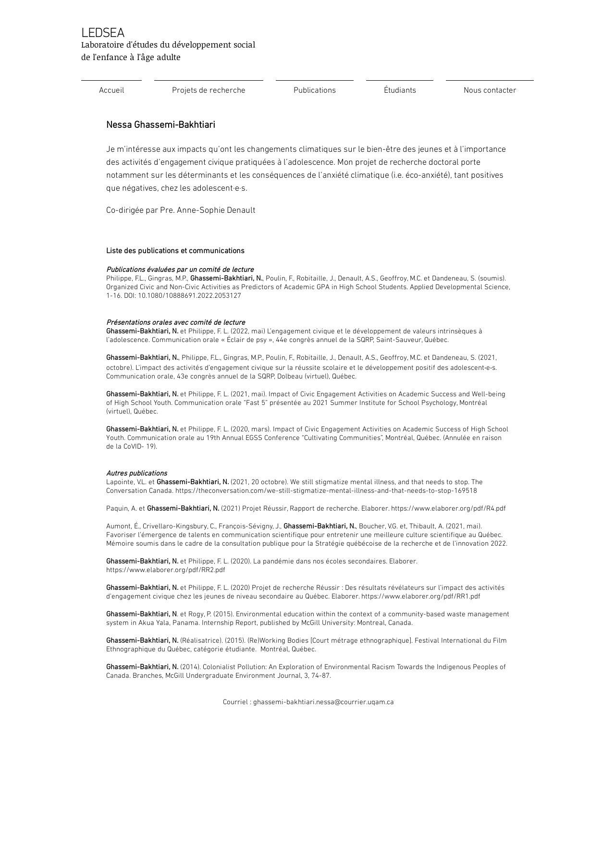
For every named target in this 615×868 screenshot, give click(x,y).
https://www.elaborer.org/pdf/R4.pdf (449, 509)
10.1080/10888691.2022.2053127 (190, 296)
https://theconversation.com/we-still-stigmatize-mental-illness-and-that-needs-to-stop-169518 (326, 491)
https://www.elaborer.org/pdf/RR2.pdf (166, 570)
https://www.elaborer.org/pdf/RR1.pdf (421, 597)
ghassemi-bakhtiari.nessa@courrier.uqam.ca (324, 702)
